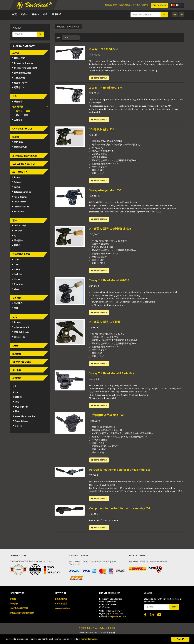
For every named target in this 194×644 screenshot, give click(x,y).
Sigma (16, 279)
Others (17, 370)
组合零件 (17, 303)
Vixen (16, 289)
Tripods (16, 177)
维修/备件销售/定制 (19, 613)
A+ (175, 14)
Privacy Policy (99, 633)
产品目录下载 (20, 407)
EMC (15, 317)
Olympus (17, 284)
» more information (104, 640)
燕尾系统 (17, 142)
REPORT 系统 (19, 226)
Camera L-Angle (22, 129)
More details (100, 78)
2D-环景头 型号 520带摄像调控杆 (112, 231)
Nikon (16, 270)
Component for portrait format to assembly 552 (122, 513)
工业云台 (17, 120)
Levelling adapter (24, 164)
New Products (22, 362)
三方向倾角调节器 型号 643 (108, 419)
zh (175, 5)
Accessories (19, 212)
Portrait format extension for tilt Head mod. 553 (122, 474)
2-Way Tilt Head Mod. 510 (107, 88)
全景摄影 (17, 298)
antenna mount (20, 327)
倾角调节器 (30, 107)
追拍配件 (17, 354)
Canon (16, 260)
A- (181, 14)
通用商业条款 (85, 633)
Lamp (16, 346)
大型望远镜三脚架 (22, 73)
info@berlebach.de (117, 621)
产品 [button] (24, 15)
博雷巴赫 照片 (111, 5)
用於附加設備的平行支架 (25, 156)
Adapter (17, 182)
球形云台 (17, 102)
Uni (15, 393)
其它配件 (17, 241)
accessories (18, 337)
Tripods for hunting (22, 63)
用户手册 (136, 5)
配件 (15, 220)
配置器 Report (20, 83)
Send (174, 612)
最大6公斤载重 (22, 111)
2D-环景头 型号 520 (103, 130)
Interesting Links (62, 613)
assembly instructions (24, 416)
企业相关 (111, 633)
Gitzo (16, 265)
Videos (17, 426)
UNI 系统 (17, 231)
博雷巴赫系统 (19, 147)
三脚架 (16, 53)
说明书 (17, 397)
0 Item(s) (160, 5)
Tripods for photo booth (25, 68)
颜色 (16, 412)
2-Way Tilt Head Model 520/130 (111, 283)
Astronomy (20, 172)
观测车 (16, 187)
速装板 (16, 137)
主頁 (14, 15)
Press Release (20, 421)
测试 (16, 402)
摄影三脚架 (18, 58)
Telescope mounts (22, 192)
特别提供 (17, 378)
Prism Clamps (19, 197)
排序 (58, 38)
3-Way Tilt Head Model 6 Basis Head (114, 377)
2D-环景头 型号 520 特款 (106, 325)
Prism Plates (19, 202)
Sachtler (17, 274)
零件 (15, 308)
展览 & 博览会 (125, 5)
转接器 (16, 246)
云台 (15, 96)
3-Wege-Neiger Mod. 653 (106, 192)
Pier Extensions (20, 207)
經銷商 (145, 5)
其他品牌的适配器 (21, 254)
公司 (46, 15)
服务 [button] (35, 15)
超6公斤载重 (21, 115)
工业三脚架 (18, 78)
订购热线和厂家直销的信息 (22, 618)
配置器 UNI (18, 88)
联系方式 (57, 15)
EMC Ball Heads (20, 332)
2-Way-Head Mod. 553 (105, 49)
